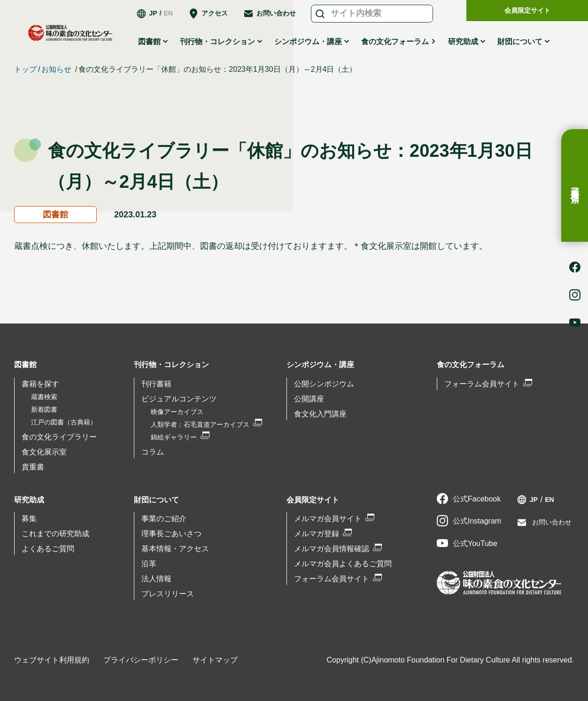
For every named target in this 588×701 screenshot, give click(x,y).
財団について (520, 42)
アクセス (215, 13)
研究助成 (463, 42)
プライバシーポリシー (141, 660)
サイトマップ (215, 660)
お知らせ (56, 69)
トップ (25, 69)
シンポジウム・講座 (308, 42)
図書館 (149, 42)
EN (168, 13)
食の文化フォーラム (395, 42)
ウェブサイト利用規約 (52, 660)
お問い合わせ (276, 13)
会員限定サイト (527, 10)
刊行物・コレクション (217, 42)
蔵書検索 (575, 185)
